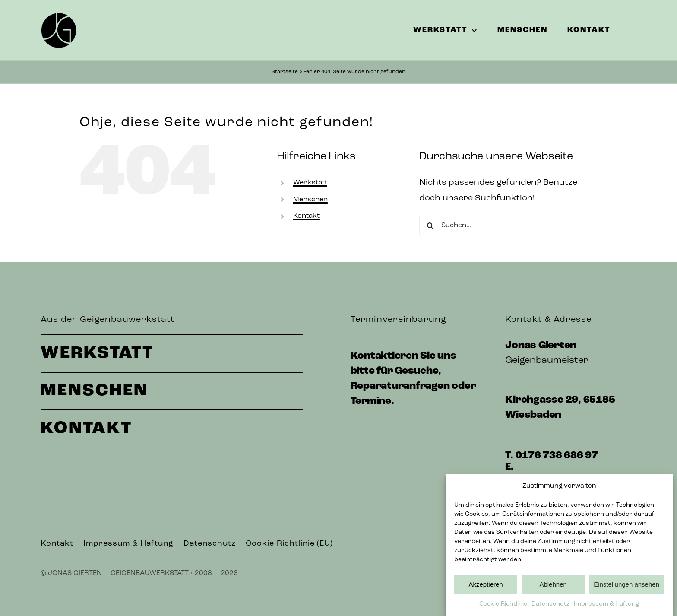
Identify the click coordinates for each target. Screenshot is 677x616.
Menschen (310, 200)
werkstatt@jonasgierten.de (575, 479)
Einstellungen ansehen (626, 591)
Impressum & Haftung (606, 610)
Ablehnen (553, 591)
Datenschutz (550, 610)
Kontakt (306, 216)
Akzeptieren (486, 591)
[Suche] (430, 225)
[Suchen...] (501, 225)
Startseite (285, 72)
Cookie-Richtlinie (503, 610)
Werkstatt (310, 183)
